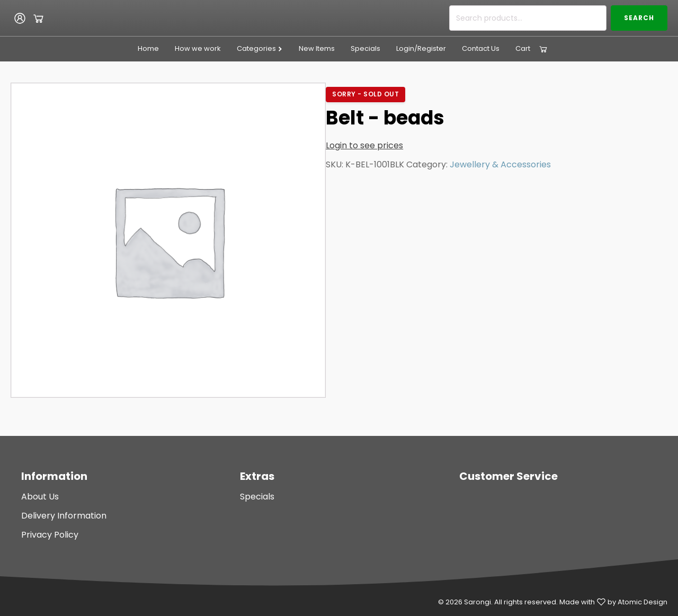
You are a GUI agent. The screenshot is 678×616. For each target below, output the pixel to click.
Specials (365, 48)
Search (639, 18)
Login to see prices (364, 145)
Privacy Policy (50, 535)
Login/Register (421, 48)
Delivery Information (64, 516)
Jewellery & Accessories (500, 164)
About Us (40, 497)
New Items (317, 48)
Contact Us (481, 48)
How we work (198, 48)
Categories (260, 48)
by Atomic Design (637, 602)
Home (148, 48)
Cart (523, 48)
